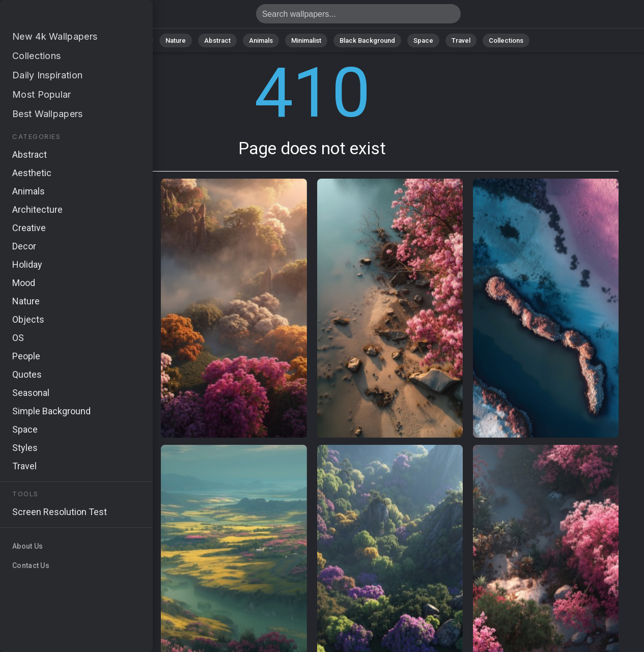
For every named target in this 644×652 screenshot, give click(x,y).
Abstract (217, 40)
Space (423, 40)
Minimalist (306, 40)
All (143, 40)
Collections (506, 40)
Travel (461, 40)
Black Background (367, 40)
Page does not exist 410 (61, 17)
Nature (176, 40)
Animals (261, 40)
